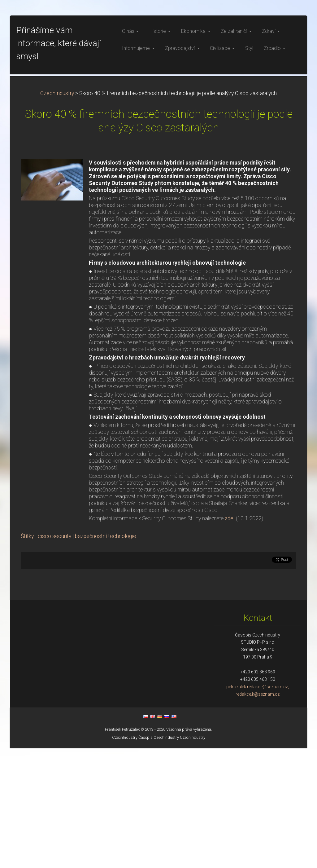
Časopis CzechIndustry (159, 858)
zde (229, 639)
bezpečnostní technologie (106, 656)
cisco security (54, 656)
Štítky (27, 656)
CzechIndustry (57, 214)
